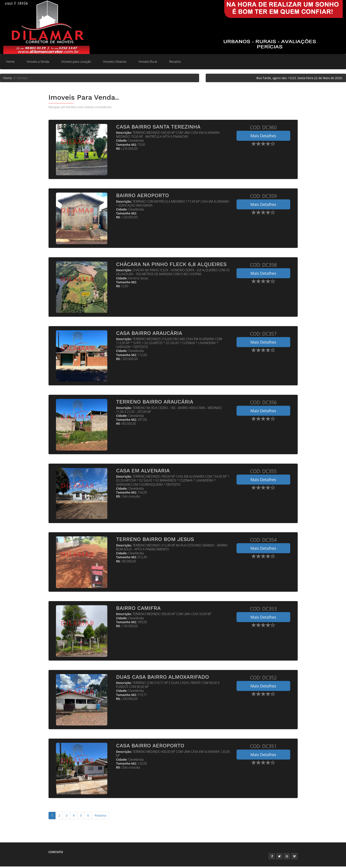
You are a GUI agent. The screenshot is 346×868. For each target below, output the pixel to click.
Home (10, 62)
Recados (175, 62)
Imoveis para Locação (76, 62)
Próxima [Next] (101, 817)
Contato (56, 853)
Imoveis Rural (148, 62)
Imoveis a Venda (38, 62)
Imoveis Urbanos (115, 62)
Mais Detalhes (263, 136)
